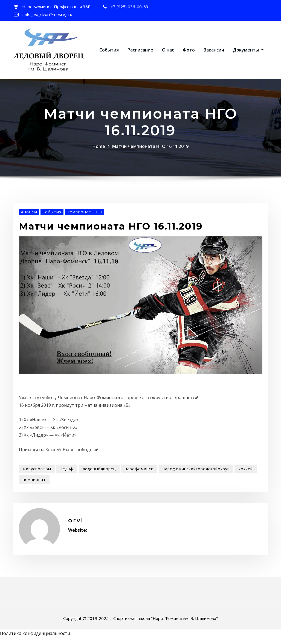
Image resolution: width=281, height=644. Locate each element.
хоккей (246, 469)
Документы (248, 50)
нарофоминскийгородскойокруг (196, 469)
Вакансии (214, 50)
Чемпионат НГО (84, 212)
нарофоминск (139, 469)
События (109, 50)
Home (99, 146)
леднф (67, 469)
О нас (168, 50)
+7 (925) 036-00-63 (129, 7)
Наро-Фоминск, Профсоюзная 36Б (56, 7)
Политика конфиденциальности (35, 633)
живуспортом (37, 469)
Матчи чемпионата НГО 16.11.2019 (150, 146)
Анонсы (29, 212)
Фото (189, 50)
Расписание (140, 50)
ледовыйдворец (99, 469)
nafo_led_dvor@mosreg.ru (47, 14)
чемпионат (34, 480)
